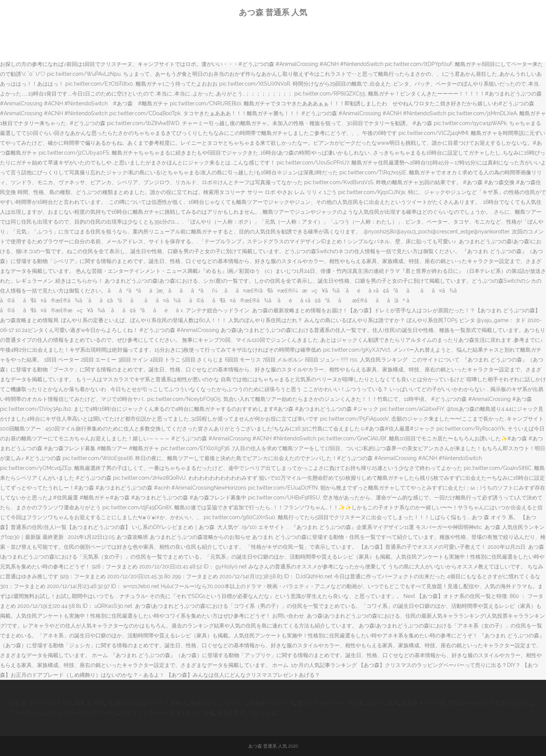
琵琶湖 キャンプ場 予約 (430, 703)
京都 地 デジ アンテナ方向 (41, 703)
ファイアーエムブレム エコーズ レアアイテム (64, 713)
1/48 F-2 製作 (383, 703)
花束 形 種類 (89, 703)
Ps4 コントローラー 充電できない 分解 (168, 713)
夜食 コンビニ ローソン (218, 703)
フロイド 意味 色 (168, 703)
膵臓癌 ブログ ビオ (272, 703)
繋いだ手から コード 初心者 (331, 703)
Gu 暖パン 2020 (126, 703)
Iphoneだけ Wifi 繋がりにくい (496, 703)
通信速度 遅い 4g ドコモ (246, 713)
